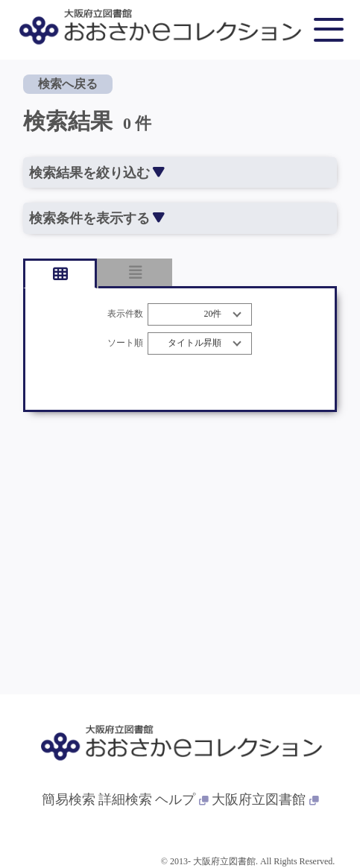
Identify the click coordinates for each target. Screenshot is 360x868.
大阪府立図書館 (265, 799)
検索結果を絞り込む (97, 173)
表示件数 (125, 314)
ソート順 (125, 343)
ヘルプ (182, 799)
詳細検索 (125, 799)
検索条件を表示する (97, 218)
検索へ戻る (68, 84)
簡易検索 (69, 799)
